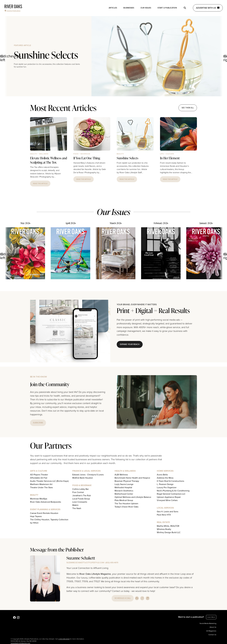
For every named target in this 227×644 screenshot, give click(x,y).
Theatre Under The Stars (41, 488)
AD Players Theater (39, 475)
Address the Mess (165, 478)
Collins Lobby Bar (80, 489)
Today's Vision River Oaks (126, 507)
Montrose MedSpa (39, 499)
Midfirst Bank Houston (83, 478)
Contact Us (212, 635)
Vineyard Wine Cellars (167, 500)
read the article (40, 184)
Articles (113, 8)
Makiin (75, 505)
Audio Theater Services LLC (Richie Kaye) (49, 481)
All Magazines (211, 631)
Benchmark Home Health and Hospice (132, 478)
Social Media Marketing (208, 623)
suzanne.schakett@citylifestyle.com (85, 563)
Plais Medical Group (124, 500)
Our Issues (146, 8)
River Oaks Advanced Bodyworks (46, 502)
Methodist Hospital (123, 488)
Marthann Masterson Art (41, 484)
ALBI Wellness (121, 475)
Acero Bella (162, 475)
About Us (213, 627)
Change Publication (12, 11)
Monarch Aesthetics (124, 491)
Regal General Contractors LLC (171, 494)
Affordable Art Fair (39, 478)
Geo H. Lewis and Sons (168, 512)
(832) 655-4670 (112, 563)
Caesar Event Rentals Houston (44, 513)
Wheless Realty (164, 529)
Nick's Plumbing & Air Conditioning (173, 491)
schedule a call (123, 598)
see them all (188, 108)
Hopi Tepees (36, 516)
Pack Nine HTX (164, 515)
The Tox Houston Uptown (126, 504)
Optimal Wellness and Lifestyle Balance (133, 497)
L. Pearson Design (165, 484)
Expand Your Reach (130, 344)
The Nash (77, 508)
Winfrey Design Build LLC (169, 532)
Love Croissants (80, 502)
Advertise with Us (208, 8)
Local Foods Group (81, 499)
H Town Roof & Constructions (170, 481)
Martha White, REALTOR (168, 526)
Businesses (129, 8)
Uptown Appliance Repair (169, 497)
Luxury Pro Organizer (167, 488)
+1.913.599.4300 (64, 639)
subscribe (38, 423)
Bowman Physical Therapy (127, 481)
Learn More (211, 617)
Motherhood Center (124, 494)
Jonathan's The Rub (82, 496)
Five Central (78, 492)
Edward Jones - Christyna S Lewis (88, 475)
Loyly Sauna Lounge (124, 484)
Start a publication (167, 8)
